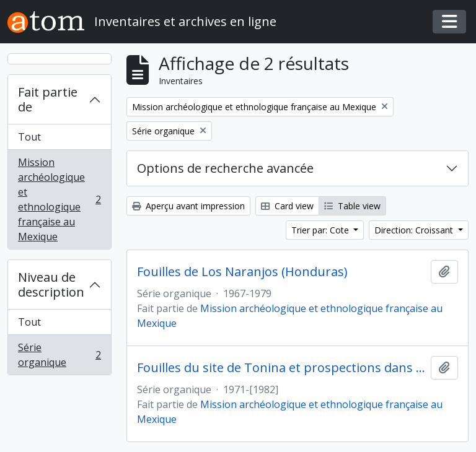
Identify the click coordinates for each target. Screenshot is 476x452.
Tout (29, 137)
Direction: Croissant (415, 230)
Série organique (59, 355)
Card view (287, 206)
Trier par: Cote (321, 230)
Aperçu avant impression (188, 206)
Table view (352, 206)
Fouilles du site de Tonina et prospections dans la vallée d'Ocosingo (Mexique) (281, 368)
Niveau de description (51, 285)
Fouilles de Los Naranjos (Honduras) (242, 272)
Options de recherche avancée (225, 168)
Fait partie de (48, 99)
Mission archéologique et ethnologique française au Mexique (59, 199)
